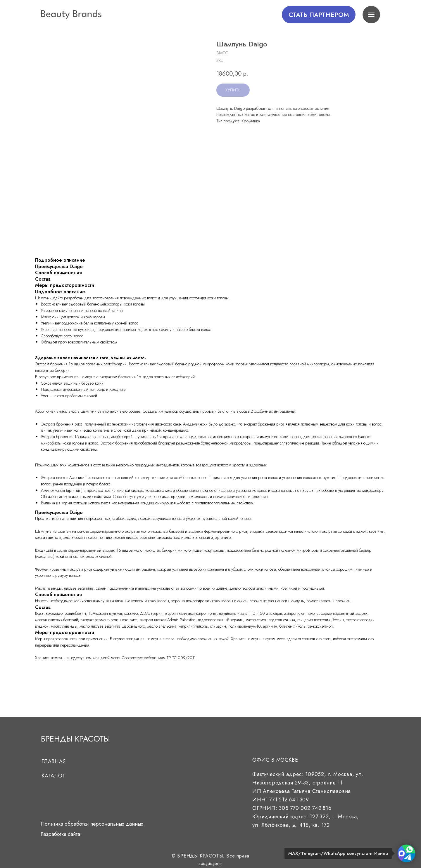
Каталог (53, 776)
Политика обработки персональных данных (92, 824)
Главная (54, 761)
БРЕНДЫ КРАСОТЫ (75, 739)
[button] (319, 15)
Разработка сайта (60, 834)
